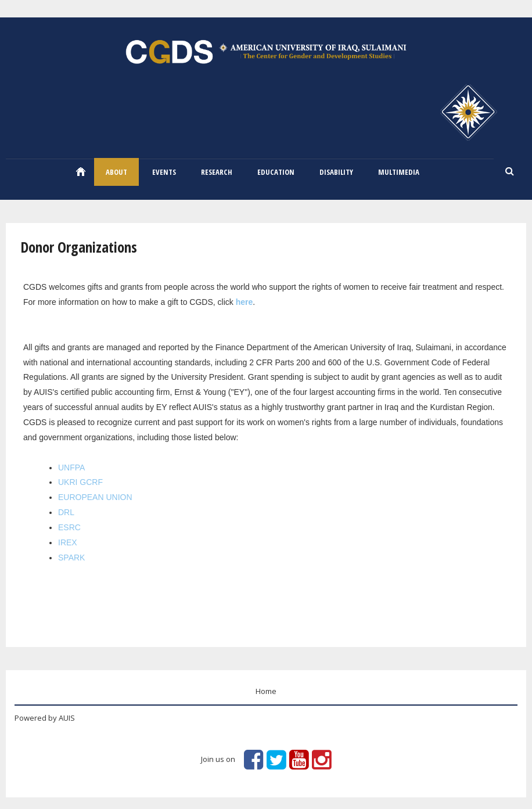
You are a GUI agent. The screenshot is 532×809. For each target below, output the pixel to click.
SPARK (71, 558)
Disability (336, 172)
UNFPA (71, 468)
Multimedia (399, 172)
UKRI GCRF (80, 482)
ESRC (69, 527)
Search (510, 172)
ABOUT (116, 172)
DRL (66, 512)
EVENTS (164, 172)
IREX (68, 542)
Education (276, 172)
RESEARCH (217, 172)
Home (81, 171)
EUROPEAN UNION (95, 497)
